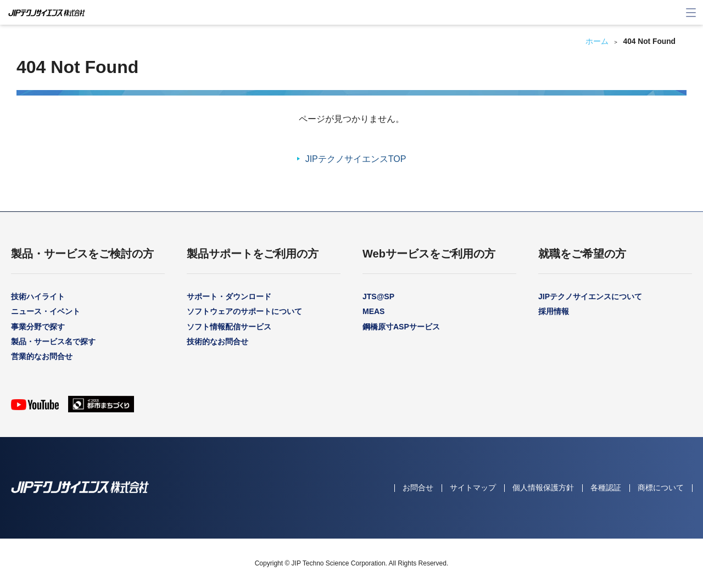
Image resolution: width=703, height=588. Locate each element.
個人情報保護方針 (543, 488)
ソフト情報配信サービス (229, 327)
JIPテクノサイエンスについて (590, 296)
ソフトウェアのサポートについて (244, 311)
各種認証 (606, 488)
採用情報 (554, 311)
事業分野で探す (38, 327)
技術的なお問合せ (217, 341)
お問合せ (418, 488)
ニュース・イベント (46, 311)
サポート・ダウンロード (229, 296)
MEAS (373, 311)
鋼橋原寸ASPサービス (401, 327)
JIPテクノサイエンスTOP (356, 159)
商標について (661, 488)
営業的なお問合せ (42, 356)
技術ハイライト (38, 296)
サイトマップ (473, 488)
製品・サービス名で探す (53, 341)
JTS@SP (378, 296)
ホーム (597, 41)
